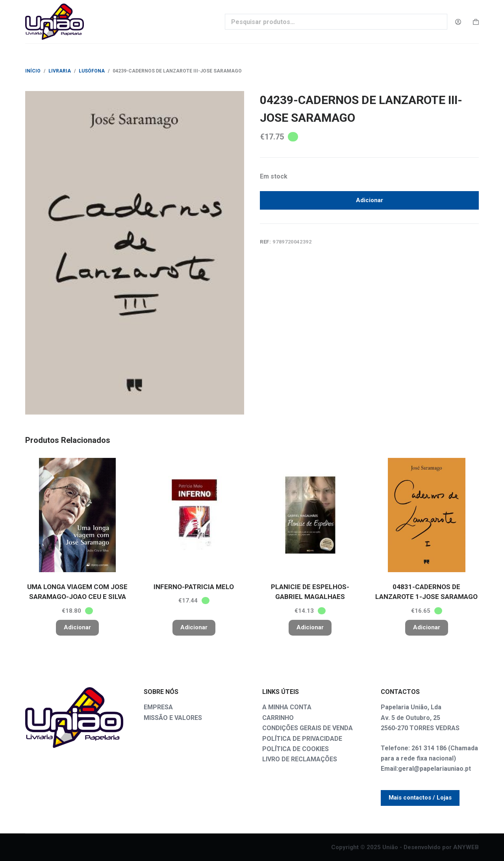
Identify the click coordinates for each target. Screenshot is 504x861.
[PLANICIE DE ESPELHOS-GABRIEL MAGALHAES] (310, 515)
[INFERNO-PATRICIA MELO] (194, 515)
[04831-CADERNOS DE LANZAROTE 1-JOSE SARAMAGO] (427, 515)
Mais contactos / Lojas (420, 798)
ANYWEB (466, 847)
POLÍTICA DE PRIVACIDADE (302, 739)
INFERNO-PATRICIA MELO (194, 587)
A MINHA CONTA (287, 707)
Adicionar (370, 202)
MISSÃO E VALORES (173, 718)
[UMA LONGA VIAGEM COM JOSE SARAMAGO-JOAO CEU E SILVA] (78, 515)
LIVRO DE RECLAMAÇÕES (300, 759)
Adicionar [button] (77, 627)
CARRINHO (278, 718)
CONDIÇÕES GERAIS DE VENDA (308, 728)
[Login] (458, 22)
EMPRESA (158, 707)
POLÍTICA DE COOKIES (296, 749)
